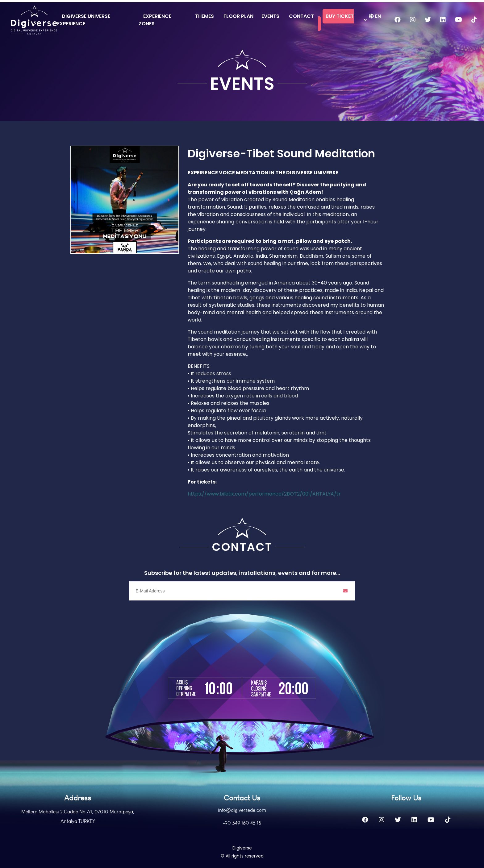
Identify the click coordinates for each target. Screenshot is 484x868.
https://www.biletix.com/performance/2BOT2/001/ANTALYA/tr (264, 494)
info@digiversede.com (242, 824)
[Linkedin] (414, 834)
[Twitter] (398, 834)
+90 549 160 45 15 (242, 837)
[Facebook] (365, 834)
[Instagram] (382, 834)
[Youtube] (431, 834)
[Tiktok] (448, 834)
